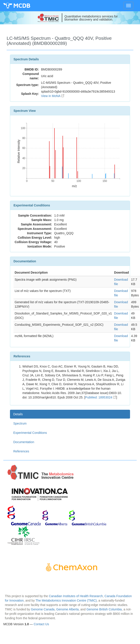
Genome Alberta (67, 609)
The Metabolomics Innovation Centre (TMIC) (66, 600)
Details (18, 414)
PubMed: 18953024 (101, 397)
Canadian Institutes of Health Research (76, 596)
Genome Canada (43, 609)
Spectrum (20, 423)
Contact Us (41, 624)
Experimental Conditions (30, 433)
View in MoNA (53, 96)
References (21, 451)
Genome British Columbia (104, 609)
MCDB (22, 5)
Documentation (24, 442)
